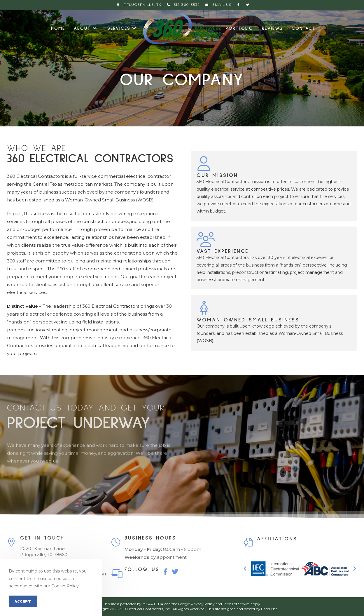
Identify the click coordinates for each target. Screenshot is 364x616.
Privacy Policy (203, 604)
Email (218, 5)
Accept (23, 601)
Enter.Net (269, 609)
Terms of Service (236, 604)
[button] (245, 569)
